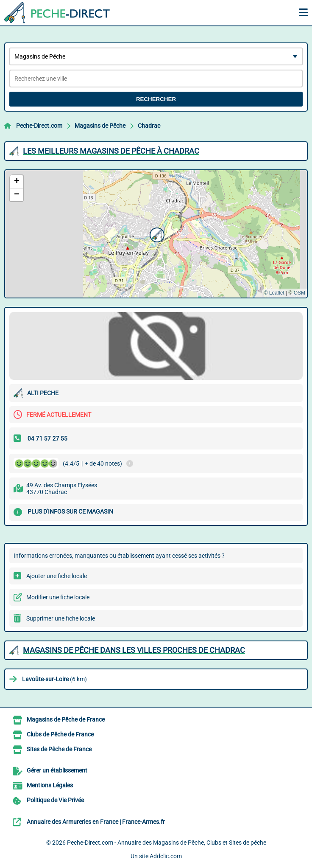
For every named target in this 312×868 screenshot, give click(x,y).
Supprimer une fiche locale (61, 618)
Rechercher (156, 99)
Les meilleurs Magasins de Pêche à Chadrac (111, 151)
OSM (299, 293)
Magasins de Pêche (100, 126)
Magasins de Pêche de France (66, 719)
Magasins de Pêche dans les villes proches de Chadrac (134, 650)
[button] (156, 234)
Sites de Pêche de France (59, 749)
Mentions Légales (50, 785)
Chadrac (149, 126)
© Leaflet (274, 293)
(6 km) (54, 679)
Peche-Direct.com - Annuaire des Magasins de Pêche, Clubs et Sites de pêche (167, 843)
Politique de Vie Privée (55, 800)
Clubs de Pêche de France (60, 734)
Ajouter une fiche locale (57, 576)
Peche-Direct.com (39, 126)
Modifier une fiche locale (58, 597)
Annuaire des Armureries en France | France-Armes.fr (96, 822)
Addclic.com (166, 856)
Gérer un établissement (57, 770)
